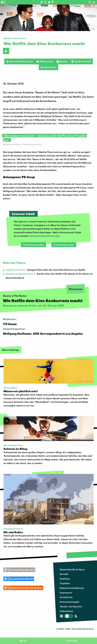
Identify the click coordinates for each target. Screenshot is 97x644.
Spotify (62, 61)
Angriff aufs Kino (15, 270)
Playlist (73, 641)
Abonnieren (48, 67)
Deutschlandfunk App (19, 61)
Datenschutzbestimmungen (45, 236)
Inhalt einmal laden (33, 245)
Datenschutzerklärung (72, 588)
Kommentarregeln (70, 602)
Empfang (65, 579)
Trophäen (65, 583)
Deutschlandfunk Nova (72, 569)
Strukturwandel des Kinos (20, 274)
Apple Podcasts (81, 61)
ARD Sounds (45, 61)
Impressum (66, 593)
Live (25, 641)
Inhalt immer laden (64, 245)
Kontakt (64, 574)
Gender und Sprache (71, 606)
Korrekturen (66, 597)
